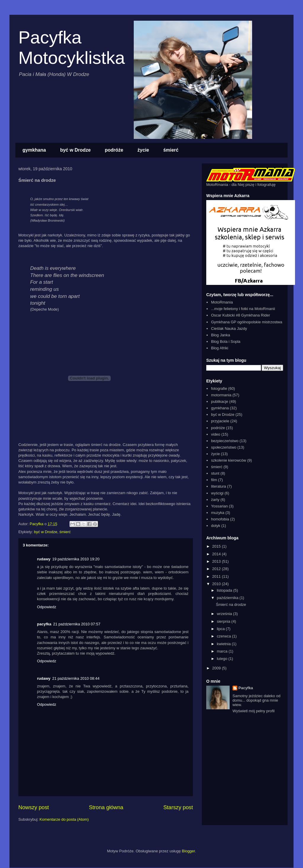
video (216, 434)
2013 (217, 561)
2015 (217, 546)
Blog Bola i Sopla (226, 341)
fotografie (219, 388)
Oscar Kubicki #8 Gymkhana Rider (240, 315)
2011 (217, 576)
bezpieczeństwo (225, 441)
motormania (221, 395)
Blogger (188, 851)
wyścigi (217, 493)
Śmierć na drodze (231, 605)
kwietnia (224, 644)
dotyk (216, 526)
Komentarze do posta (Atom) (64, 819)
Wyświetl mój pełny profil (254, 711)
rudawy (44, 559)
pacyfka (44, 624)
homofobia (220, 519)
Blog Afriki (220, 348)
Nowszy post (34, 807)
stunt (215, 473)
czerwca (224, 636)
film (214, 480)
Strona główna (106, 807)
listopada (225, 590)
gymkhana (34, 150)
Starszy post (178, 807)
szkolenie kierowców (229, 460)
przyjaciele (220, 421)
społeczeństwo (224, 447)
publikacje (220, 401)
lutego (223, 659)
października (228, 598)
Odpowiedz (47, 607)
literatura (219, 486)
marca (223, 651)
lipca (221, 629)
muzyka (218, 513)
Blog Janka (220, 335)
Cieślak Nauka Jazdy (229, 328)
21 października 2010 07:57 (77, 624)
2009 (217, 668)
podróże (114, 150)
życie (143, 150)
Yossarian (219, 506)
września (225, 614)
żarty (215, 500)
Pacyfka (246, 688)
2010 (217, 584)
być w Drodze (75, 150)
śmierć (171, 150)
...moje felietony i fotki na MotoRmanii (243, 309)
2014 (217, 554)
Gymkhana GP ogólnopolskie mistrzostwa (246, 322)
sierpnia (224, 621)
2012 (217, 569)
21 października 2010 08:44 (76, 678)
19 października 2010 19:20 (76, 559)
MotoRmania (222, 302)
